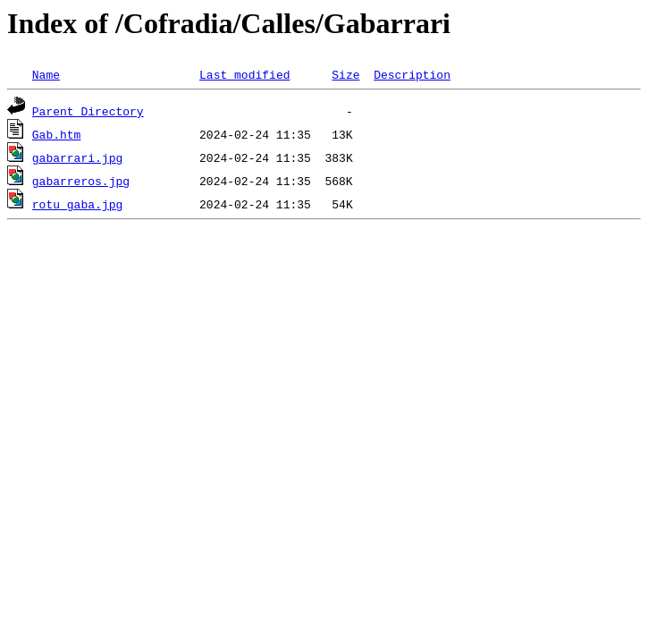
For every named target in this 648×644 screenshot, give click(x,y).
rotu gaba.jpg (77, 204)
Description (412, 74)
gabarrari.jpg (77, 157)
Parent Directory (88, 111)
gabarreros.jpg (81, 181)
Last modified (244, 74)
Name (46, 74)
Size (345, 74)
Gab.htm (57, 134)
